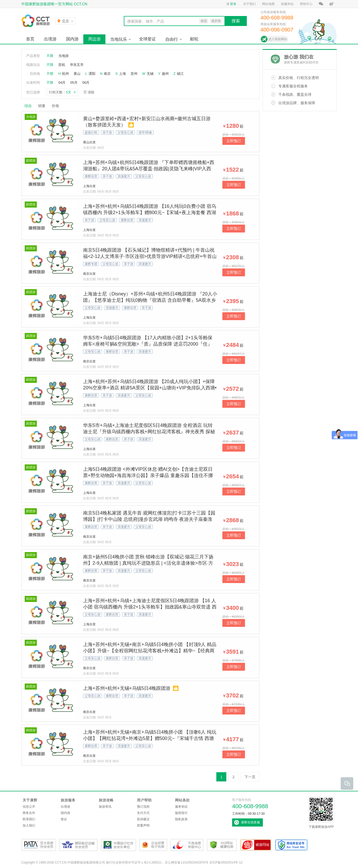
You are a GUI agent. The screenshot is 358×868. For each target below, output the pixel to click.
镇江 (180, 74)
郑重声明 (143, 825)
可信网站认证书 (256, 845)
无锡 (150, 74)
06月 (86, 83)
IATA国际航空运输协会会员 (78, 845)
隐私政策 (181, 819)
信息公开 (29, 807)
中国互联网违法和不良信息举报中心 (187, 845)
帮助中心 (306, 4)
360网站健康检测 (222, 845)
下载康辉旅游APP (321, 813)
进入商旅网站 (278, 39)
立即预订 (234, 141)
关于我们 (249, 4)
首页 (30, 39)
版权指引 (181, 813)
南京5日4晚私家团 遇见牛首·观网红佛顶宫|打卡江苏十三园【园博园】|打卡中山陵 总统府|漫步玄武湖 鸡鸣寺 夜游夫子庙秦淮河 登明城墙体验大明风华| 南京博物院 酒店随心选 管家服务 (149, 519)
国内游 (72, 39)
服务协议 (181, 807)
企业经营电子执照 (153, 845)
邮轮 (194, 39)
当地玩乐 (119, 39)
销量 (42, 106)
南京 (107, 74)
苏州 (134, 74)
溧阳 (92, 74)
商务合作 (29, 813)
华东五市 (77, 65)
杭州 (65, 74)
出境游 (50, 39)
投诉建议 (143, 819)
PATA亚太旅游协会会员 (39, 845)
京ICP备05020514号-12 (226, 862)
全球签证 (147, 39)
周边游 (94, 39)
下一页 (250, 777)
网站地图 (268, 4)
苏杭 (62, 65)
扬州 (165, 74)
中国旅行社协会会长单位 (119, 845)
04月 (62, 83)
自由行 (172, 39)
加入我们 (29, 825)
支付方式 (143, 813)
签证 (64, 819)
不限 (50, 56)
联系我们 (29, 819)
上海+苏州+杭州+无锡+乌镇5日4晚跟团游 (127, 688)
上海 (122, 74)
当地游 (63, 56)
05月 (74, 83)
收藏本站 (287, 4)
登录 (233, 4)
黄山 (77, 74)
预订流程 (143, 807)
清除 (91, 92)
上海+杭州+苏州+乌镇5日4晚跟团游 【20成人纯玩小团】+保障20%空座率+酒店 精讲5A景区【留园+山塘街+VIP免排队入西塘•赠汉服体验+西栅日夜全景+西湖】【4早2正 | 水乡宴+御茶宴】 (150, 388)
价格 (57, 106)
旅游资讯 (105, 807)
